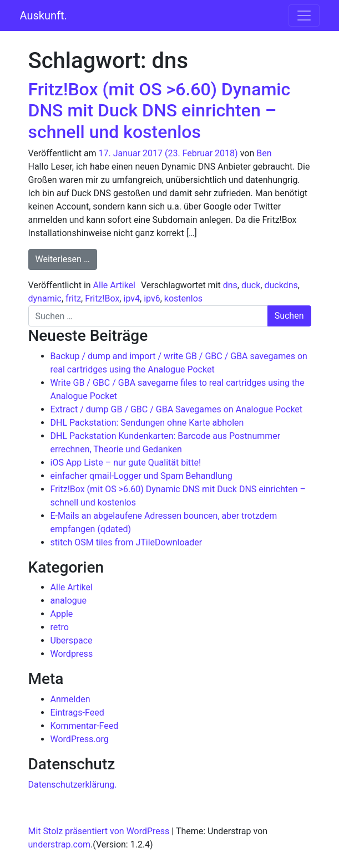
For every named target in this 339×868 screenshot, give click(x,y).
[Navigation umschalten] (304, 16)
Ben (264, 153)
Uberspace (72, 640)
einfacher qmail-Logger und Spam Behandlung (141, 476)
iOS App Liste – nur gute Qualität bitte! (126, 463)
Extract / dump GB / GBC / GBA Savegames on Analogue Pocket (177, 409)
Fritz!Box (102, 298)
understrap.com (60, 844)
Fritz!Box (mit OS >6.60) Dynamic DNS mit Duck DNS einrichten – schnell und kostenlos (160, 111)
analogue (69, 601)
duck (251, 285)
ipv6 (152, 298)
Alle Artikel (114, 285)
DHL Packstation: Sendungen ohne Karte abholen (147, 423)
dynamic (45, 298)
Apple (62, 614)
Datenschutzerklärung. (73, 785)
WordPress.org (80, 739)
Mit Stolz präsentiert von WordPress (99, 831)
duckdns (281, 285)
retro (60, 627)
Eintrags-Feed (77, 713)
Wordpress (72, 654)
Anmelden (70, 699)
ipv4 (131, 298)
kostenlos (183, 298)
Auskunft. (44, 16)
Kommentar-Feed (85, 726)
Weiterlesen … (66, 258)
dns (230, 285)
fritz (73, 298)
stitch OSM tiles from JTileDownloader (127, 542)
